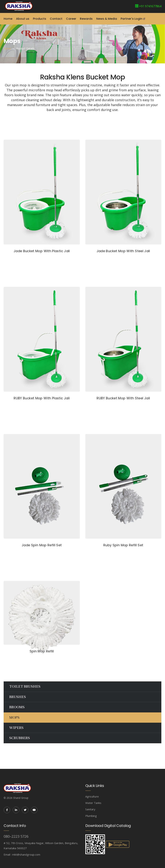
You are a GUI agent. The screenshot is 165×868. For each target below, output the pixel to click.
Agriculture (92, 796)
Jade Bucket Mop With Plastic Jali (42, 251)
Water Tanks (93, 803)
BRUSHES (18, 697)
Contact (56, 19)
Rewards (86, 19)
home (7, 48)
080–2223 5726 (16, 836)
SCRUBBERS (20, 738)
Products (40, 19)
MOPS (14, 717)
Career (71, 19)
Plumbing (91, 816)
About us (23, 19)
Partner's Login (131, 19)
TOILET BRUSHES (25, 686)
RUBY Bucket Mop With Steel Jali (123, 398)
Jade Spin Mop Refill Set (42, 545)
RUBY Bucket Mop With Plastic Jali (42, 398)
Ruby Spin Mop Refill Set (123, 545)
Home (8, 19)
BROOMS (17, 707)
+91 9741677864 (150, 6)
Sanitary (90, 809)
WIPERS (16, 728)
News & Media (107, 19)
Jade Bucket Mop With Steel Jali (123, 251)
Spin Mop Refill (42, 651)
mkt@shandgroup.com (26, 854)
